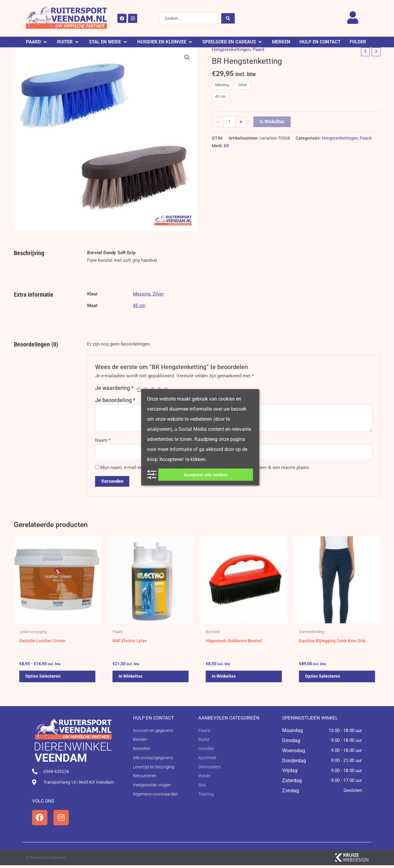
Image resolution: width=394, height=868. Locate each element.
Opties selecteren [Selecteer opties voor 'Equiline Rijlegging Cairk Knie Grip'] (323, 679)
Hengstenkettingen (231, 49)
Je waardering (114, 388)
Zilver (158, 294)
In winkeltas (272, 122)
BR (226, 146)
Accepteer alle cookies (206, 474)
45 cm (139, 306)
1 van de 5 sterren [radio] (139, 390)
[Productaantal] (229, 122)
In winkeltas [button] (131, 679)
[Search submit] (228, 18)
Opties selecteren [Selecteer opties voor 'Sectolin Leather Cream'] (44, 679)
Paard (258, 49)
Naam (103, 440)
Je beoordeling (115, 400)
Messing (142, 294)
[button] (37, 42)
